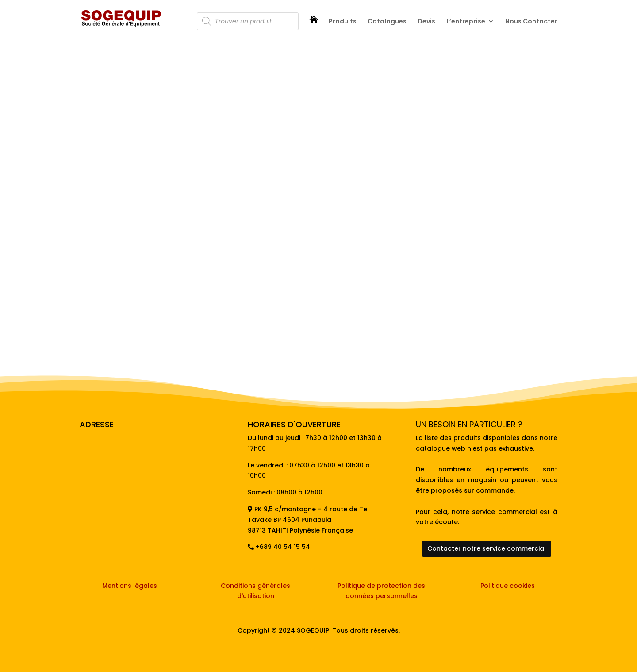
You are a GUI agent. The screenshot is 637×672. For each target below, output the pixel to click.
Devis (426, 22)
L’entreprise (466, 22)
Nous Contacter (531, 22)
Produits (343, 22)
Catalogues (387, 22)
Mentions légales (130, 586)
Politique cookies (508, 586)
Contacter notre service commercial (487, 548)
